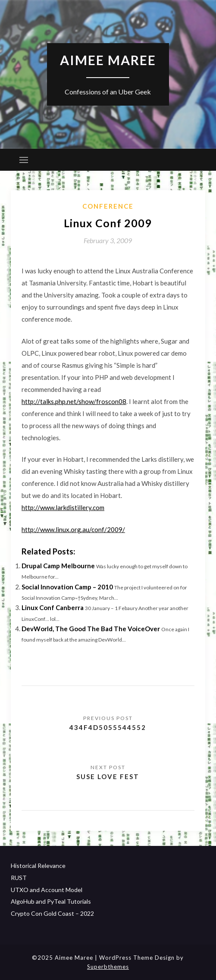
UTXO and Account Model (47, 890)
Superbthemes (108, 967)
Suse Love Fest (108, 776)
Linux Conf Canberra (53, 607)
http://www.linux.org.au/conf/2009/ (73, 529)
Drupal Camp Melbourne (58, 566)
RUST (19, 878)
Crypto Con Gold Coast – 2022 (52, 913)
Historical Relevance (38, 866)
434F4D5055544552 (108, 727)
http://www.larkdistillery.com (63, 507)
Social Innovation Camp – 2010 (67, 587)
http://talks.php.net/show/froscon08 (74, 401)
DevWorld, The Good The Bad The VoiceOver (91, 629)
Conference (108, 206)
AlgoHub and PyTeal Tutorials (51, 901)
